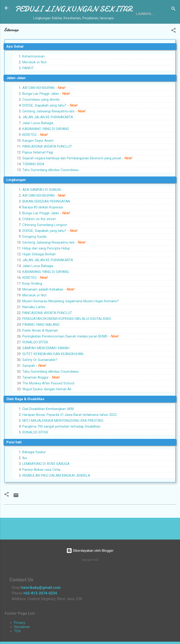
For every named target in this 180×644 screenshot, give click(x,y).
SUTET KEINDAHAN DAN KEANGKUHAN (53, 372)
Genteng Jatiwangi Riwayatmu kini (48, 130)
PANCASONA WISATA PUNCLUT (47, 165)
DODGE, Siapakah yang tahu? (44, 124)
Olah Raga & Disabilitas (25, 417)
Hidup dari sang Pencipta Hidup (46, 267)
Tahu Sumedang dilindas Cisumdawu (50, 188)
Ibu (25, 476)
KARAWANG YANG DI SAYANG (46, 147)
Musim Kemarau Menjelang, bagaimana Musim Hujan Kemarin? (71, 319)
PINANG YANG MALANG (41, 343)
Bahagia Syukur (34, 470)
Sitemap (52, 31)
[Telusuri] (173, 10)
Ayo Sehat (15, 65)
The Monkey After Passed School (48, 402)
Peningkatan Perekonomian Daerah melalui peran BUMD (65, 355)
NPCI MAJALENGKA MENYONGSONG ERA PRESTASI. (63, 439)
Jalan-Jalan (16, 96)
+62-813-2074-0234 (40, 593)
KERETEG (29, 153)
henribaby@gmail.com (41, 588)
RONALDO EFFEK (35, 360)
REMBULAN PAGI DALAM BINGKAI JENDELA (56, 494)
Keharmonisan (33, 75)
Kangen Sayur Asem (38, 159)
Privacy (20, 623)
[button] (173, 49)
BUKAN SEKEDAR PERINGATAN (46, 220)
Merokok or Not (34, 80)
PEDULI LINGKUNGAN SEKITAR (74, 9)
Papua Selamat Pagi (38, 171)
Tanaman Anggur (35, 396)
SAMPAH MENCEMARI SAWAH (46, 366)
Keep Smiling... (33, 302)
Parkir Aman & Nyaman (40, 349)
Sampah (29, 384)
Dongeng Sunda (34, 255)
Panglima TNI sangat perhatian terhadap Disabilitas (61, 445)
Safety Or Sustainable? (40, 378)
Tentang (27, 31)
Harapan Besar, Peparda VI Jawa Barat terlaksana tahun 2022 (69, 433)
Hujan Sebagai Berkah (39, 272)
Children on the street (39, 237)
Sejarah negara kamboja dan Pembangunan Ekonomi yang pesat (72, 176)
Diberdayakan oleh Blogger (90, 551)
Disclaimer (22, 627)
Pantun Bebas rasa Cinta (41, 488)
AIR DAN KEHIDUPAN (38, 106)
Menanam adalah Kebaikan (43, 308)
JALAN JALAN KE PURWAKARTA (48, 135)
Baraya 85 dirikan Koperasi (43, 226)
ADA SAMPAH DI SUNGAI (42, 208)
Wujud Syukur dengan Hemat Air (47, 407)
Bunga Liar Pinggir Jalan (41, 112)
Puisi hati (14, 460)
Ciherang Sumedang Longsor (45, 243)
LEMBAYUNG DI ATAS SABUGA (46, 482)
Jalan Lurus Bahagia (38, 141)
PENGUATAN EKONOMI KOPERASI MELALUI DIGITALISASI (67, 337)
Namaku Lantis (34, 325)
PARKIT (28, 86)
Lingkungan (16, 198)
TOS (17, 631)
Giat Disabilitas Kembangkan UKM (48, 427)
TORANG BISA (33, 182)
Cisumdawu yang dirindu (41, 118)
